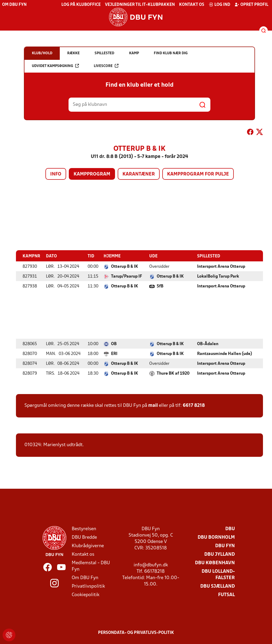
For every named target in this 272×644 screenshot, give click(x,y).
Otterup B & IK (125, 266)
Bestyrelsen (84, 529)
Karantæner (139, 174)
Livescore (106, 66)
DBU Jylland (220, 554)
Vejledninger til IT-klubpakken (140, 5)
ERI (114, 354)
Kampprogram (92, 174)
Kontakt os (192, 5)
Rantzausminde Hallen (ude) (225, 354)
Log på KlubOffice (81, 5)
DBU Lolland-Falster (218, 574)
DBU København (215, 563)
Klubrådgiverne (88, 546)
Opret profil (251, 5)
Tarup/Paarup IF (127, 276)
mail (153, 405)
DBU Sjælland (218, 586)
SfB (160, 286)
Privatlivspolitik (88, 586)
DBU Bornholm (216, 537)
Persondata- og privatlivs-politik (136, 633)
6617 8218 (194, 405)
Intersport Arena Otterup (221, 266)
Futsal (226, 595)
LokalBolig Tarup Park (218, 276)
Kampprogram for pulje (198, 174)
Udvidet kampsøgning (55, 66)
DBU (230, 529)
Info (56, 174)
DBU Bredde (84, 537)
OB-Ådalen (208, 344)
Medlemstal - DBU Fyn (91, 566)
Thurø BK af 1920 (173, 373)
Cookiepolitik (86, 595)
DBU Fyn (225, 546)
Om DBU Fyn (14, 5)
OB (114, 344)
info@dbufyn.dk (151, 565)
